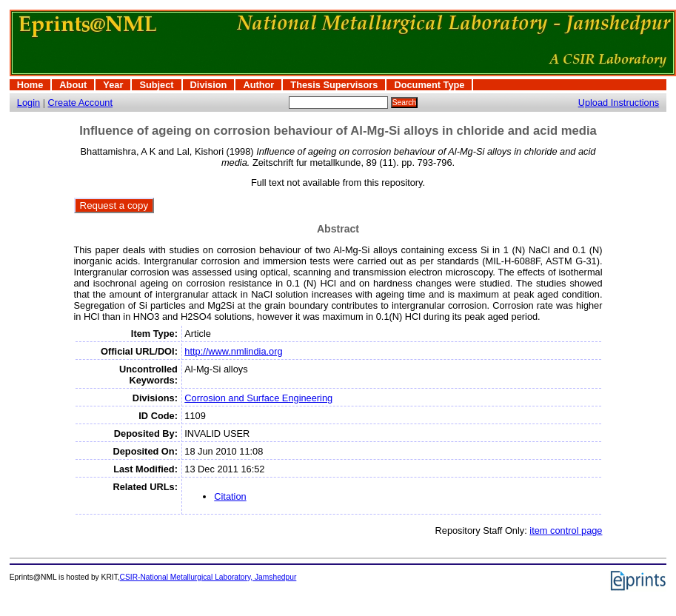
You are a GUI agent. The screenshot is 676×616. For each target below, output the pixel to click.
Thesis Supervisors (334, 85)
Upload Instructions (619, 103)
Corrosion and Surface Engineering (258, 398)
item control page (566, 530)
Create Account (81, 103)
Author (258, 85)
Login (29, 103)
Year (113, 85)
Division (209, 85)
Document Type (429, 85)
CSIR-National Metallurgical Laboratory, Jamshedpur (208, 577)
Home (30, 85)
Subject (156, 85)
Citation (230, 496)
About (73, 85)
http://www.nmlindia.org (233, 351)
